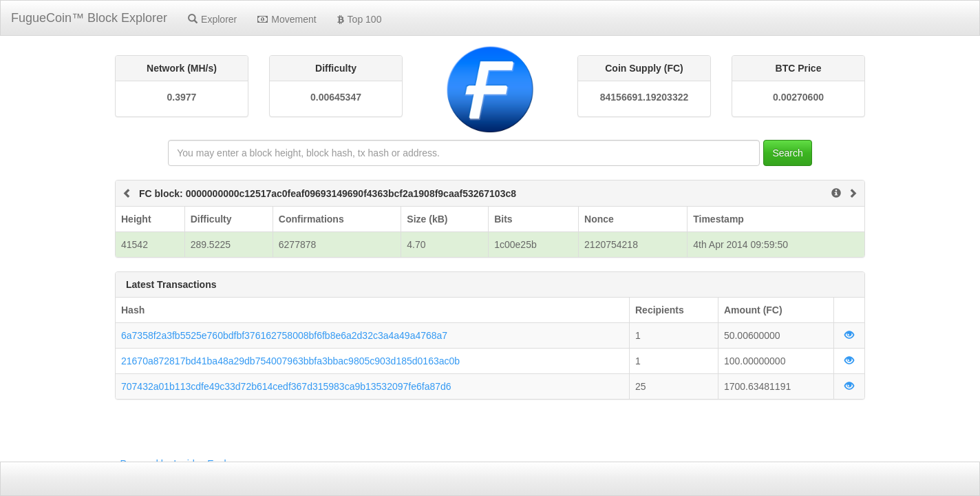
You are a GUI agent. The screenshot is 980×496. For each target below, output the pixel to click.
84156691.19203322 (644, 97)
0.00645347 (336, 97)
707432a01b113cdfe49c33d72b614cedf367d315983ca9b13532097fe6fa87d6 (286, 386)
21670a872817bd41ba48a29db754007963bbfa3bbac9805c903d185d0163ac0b (290, 361)
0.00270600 (798, 97)
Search (787, 153)
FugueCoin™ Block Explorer (89, 18)
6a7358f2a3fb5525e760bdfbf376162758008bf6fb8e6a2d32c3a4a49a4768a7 (284, 335)
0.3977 (182, 97)
